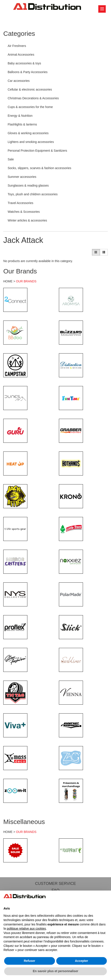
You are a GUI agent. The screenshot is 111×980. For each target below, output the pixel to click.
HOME (8, 281)
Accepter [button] (81, 961)
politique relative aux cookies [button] (26, 929)
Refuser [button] (30, 961)
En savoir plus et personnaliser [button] (56, 971)
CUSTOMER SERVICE (55, 884)
